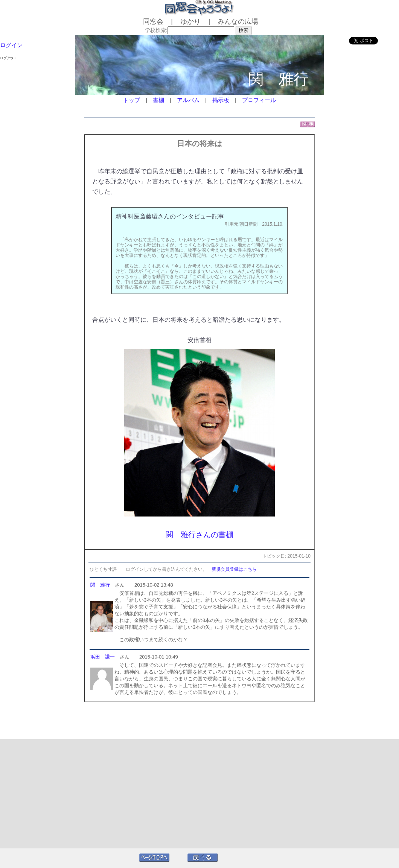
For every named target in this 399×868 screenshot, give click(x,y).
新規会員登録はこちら (234, 569)
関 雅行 (100, 585)
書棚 (158, 100)
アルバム (188, 100)
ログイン (11, 45)
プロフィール (259, 100)
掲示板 (221, 100)
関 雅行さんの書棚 (200, 535)
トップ (132, 100)
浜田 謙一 (103, 657)
